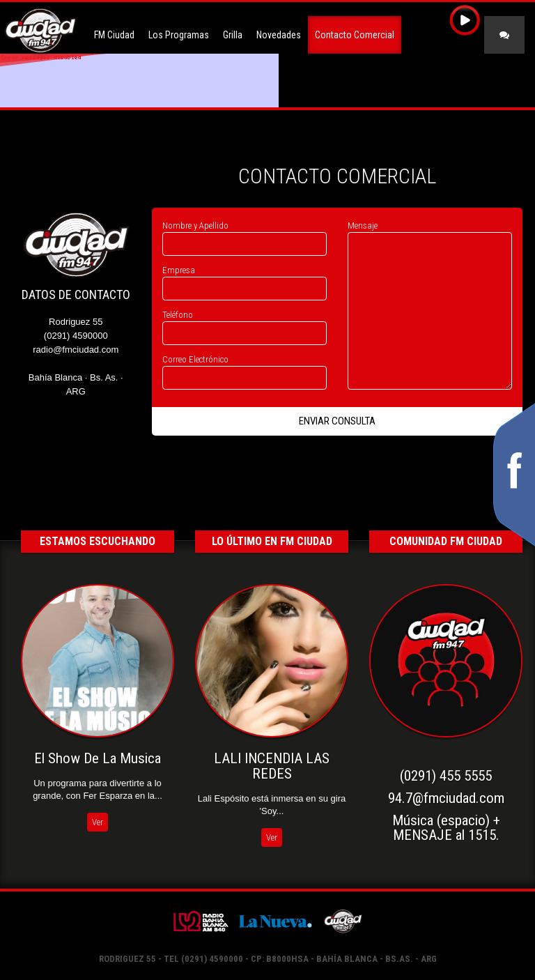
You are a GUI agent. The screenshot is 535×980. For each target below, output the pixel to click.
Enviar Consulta (337, 421)
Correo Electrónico (195, 359)
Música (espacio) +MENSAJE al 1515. (446, 828)
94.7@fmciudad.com (446, 798)
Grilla (233, 35)
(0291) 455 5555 (446, 776)
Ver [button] (98, 822)
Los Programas (179, 35)
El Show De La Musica (98, 758)
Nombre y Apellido (195, 225)
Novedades (279, 35)
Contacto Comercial (355, 35)
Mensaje (363, 225)
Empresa (179, 270)
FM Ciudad (114, 35)
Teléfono (178, 315)
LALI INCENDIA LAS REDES (272, 766)
